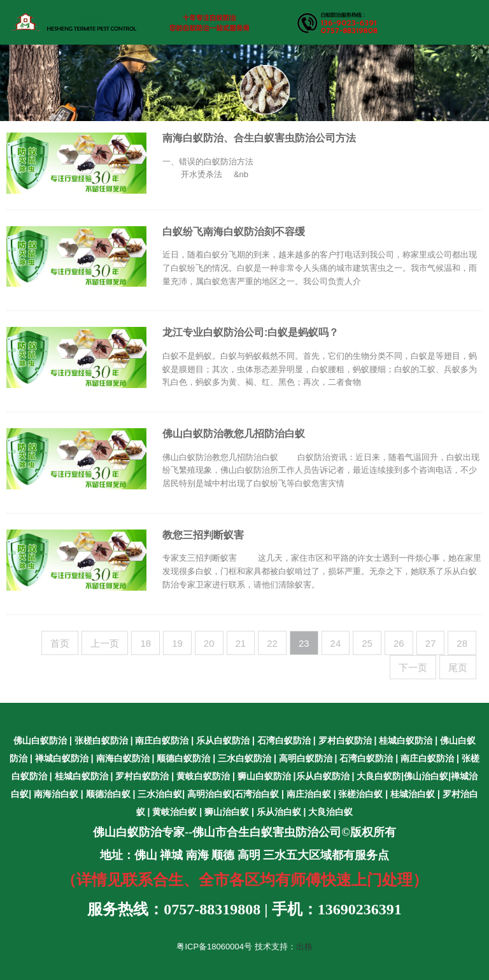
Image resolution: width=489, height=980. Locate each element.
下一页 (413, 667)
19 (177, 643)
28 (462, 643)
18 (145, 643)
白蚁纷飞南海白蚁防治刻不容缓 (234, 232)
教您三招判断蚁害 (203, 535)
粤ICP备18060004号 (214, 947)
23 (304, 643)
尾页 (458, 667)
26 (399, 643)
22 (272, 643)
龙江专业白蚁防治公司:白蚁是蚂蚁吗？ (251, 332)
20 (209, 643)
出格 (304, 947)
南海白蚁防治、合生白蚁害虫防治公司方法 (259, 138)
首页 (60, 643)
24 (336, 643)
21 (241, 643)
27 (431, 643)
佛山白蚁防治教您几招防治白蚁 (234, 434)
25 (367, 643)
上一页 (105, 643)
